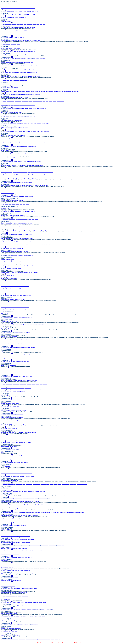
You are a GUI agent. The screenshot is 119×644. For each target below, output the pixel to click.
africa (4, 66)
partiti (27, 182)
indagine (20, 12)
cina (3, 24)
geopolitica (8, 139)
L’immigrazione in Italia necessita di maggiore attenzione (14, 593)
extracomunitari (14, 557)
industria (25, 12)
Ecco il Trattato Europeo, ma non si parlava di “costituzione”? (15, 536)
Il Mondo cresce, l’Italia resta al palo (9, 336)
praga (16, 369)
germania (27, 175)
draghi (8, 109)
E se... (2, 351)
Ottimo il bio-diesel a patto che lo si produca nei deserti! (14, 548)
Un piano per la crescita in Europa (9, 278)
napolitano (21, 310)
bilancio (4, 169)
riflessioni (21, 456)
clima (10, 449)
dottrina (18, 617)
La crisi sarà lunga (5, 208)
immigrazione (12, 596)
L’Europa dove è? (5, 329)
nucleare (27, 376)
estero (21, 617)
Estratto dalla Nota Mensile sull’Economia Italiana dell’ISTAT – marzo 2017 (18, 15)
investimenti (40, 101)
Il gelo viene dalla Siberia (6, 495)
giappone (16, 376)
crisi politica (12, 310)
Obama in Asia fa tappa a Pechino (8, 459)
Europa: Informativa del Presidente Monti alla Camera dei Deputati (16, 223)
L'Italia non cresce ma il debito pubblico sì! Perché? (13, 34)
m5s (26, 161)
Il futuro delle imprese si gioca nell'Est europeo (12, 417)
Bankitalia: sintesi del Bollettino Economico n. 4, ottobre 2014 (15, 97)
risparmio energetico (43, 498)
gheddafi (8, 369)
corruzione (5, 182)
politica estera (24, 347)
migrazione (23, 66)
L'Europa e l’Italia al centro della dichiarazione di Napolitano (15, 307)
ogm (17, 428)
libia (26, 325)
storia (31, 139)
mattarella (14, 72)
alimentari (5, 289)
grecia (10, 72)
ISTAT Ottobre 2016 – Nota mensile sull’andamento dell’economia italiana (18, 27)
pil (23, 37)
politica (36, 66)
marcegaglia (67, 484)
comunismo (5, 589)
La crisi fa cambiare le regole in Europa (10, 403)
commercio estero (6, 131)
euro (12, 44)
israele (25, 58)
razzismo (33, 347)
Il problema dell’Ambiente (7, 567)
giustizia (52, 484)
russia (38, 24)
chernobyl (5, 376)
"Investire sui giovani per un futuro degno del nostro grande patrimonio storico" (19, 380)
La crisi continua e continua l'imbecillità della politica (13, 216)
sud (23, 361)
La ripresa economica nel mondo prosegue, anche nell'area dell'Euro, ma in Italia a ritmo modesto (24, 440)
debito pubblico (6, 37)
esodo (9, 66)
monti (24, 204)
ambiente (4, 449)
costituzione (5, 262)
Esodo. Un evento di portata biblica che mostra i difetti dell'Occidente (17, 62)
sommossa (31, 196)
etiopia (19, 589)
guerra (25, 24)
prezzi (38, 131)
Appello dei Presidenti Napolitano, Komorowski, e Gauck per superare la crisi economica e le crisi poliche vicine (27, 172)
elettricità (9, 498)
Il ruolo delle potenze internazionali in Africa (11, 580)
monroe (32, 617)
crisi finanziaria (15, 175)
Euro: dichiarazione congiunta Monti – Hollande (12, 201)
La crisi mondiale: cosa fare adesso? (9, 509)
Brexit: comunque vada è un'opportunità (10, 48)
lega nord (22, 161)
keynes (24, 182)
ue (36, 12)
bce (7, 545)
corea (6, 462)
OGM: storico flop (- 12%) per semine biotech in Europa (14, 425)
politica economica (60, 101)
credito (13, 101)
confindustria (5, 234)
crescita (4, 282)
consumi (4, 12)
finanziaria (15, 182)
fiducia (22, 124)
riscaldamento (27, 571)
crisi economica (8, 24)
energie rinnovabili (21, 355)
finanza (18, 44)
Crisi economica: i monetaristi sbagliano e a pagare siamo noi (15, 543)
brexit (4, 52)
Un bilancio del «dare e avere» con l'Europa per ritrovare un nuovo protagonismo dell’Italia (22, 165)
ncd (29, 124)
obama (15, 462)
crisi (8, 124)
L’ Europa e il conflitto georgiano (8, 522)
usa (38, 12)
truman (43, 617)
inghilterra (25, 52)
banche (4, 44)
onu (16, 449)
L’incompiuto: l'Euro (5, 396)
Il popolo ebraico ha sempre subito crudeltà (11, 628)
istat (28, 12)
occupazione (34, 31)
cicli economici (6, 512)
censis (8, 169)
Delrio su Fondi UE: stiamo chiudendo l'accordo (12, 113)
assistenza (5, 189)
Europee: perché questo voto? (8, 158)
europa (13, 12)
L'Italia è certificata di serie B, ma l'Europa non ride (13, 300)
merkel (29, 242)
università (45, 384)
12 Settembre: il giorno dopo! (7, 314)
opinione (32, 66)
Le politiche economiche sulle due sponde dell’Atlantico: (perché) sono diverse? (20, 515)
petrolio (35, 24)
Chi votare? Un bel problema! (7, 150)
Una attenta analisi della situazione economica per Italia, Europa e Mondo (18, 266)
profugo (32, 94)
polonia (39, 175)
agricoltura (5, 428)
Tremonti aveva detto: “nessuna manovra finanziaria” (13, 411)
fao (46, 551)
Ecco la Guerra (4, 561)
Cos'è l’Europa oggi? (6, 599)
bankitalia (8, 44)
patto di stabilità (39, 303)
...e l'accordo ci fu (5, 84)
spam (16, 577)
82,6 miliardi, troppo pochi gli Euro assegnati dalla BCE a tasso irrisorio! (18, 105)
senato (20, 248)
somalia (49, 583)
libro (16, 139)
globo (16, 571)
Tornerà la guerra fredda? (7, 529)
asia (6, 66)
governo (31, 101)
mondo (29, 31)
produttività (59, 545)
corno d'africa (19, 583)
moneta (51, 101)
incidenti (21, 376)
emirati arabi (5, 58)
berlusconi (5, 124)
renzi (26, 80)
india (17, 492)
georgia (19, 525)
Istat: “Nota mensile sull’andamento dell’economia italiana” (14, 128)
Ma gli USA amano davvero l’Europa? (9, 613)
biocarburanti (10, 551)
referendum (31, 52)
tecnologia (81, 512)
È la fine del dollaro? (5, 466)
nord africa (35, 325)
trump (41, 24)
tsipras (35, 154)
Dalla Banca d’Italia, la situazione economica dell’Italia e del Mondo (16, 473)
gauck (23, 175)
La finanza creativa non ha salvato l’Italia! (10, 636)
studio (17, 169)
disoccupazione (16, 384)
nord (14, 361)
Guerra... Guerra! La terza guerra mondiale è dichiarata (13, 55)
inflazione (35, 101)
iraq (23, 317)
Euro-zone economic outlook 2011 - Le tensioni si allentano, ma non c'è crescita (19, 273)
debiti (24, 484)
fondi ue (10, 116)
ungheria (20, 369)
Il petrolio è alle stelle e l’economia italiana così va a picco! (14, 606)
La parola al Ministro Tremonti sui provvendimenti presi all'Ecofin (16, 388)
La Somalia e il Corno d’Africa (8, 586)
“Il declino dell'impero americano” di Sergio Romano (13, 135)
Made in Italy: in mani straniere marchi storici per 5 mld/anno (15, 286)
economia (9, 12)
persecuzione (11, 632)
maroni (20, 332)
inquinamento (21, 571)
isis (19, 58)
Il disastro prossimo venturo (7, 193)
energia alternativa (19, 498)
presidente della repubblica (25, 72)
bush (15, 317)
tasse (29, 212)
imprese (31, 109)
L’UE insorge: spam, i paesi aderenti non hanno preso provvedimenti (17, 574)
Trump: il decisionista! (6, 22)
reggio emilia (29, 295)
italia (30, 12)
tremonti (46, 124)
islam (22, 58)
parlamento (23, 227)
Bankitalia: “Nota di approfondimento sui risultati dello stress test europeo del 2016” (20, 41)
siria (37, 58)
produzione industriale (44, 131)
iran (20, 325)
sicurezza (32, 376)
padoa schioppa (31, 492)
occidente (28, 66)
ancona (7, 583)
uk (34, 52)
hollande (18, 204)
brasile (4, 492)
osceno (49, 639)
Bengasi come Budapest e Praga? (9, 365)
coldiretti (9, 289)
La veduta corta (4, 488)
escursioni (25, 498)
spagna (44, 603)
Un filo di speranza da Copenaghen (9, 447)
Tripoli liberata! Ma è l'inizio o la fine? (9, 321)
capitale (7, 355)
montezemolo (44, 639)
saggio (27, 139)
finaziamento (22, 109)
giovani (25, 384)
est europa (9, 421)
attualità (4, 443)
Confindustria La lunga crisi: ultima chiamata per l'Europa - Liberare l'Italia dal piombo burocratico (24, 231)
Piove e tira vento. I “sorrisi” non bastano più (11, 120)
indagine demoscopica (18, 255)
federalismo (43, 484)
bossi (9, 161)
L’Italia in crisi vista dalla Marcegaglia (9, 481)
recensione (19, 139)
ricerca (41, 384)
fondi (7, 116)
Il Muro (2, 452)
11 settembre (5, 317)
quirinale (33, 72)
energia (18, 24)
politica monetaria (30, 519)
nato (23, 533)
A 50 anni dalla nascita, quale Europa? (10, 554)
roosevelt (39, 617)
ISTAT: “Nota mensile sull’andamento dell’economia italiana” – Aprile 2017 (18, 8)
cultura (4, 384)
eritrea (24, 583)
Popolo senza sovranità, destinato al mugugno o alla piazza (15, 252)
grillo (16, 154)
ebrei (4, 632)
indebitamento (18, 421)
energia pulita (38, 512)
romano (24, 139)
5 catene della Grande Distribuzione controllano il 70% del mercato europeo (18, 432)
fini (25, 589)
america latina (8, 564)
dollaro (6, 470)
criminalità (9, 505)
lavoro (33, 12)
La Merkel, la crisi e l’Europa (7, 259)
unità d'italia (27, 361)
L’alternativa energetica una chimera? (9, 621)
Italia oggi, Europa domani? (7, 358)
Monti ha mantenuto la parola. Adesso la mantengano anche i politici (17, 238)
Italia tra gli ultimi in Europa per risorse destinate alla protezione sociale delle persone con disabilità (24, 185)
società (28, 189)
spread (36, 242)
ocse (49, 551)
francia (13, 58)
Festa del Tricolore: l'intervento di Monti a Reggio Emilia (14, 292)
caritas (4, 596)
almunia (4, 505)
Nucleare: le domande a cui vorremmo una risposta (13, 373)
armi (13, 564)
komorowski (35, 175)
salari (63, 545)
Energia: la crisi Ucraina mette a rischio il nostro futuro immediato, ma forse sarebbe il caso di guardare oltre (26, 143)
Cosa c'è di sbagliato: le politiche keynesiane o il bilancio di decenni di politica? (19, 179)
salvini (32, 154)
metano (33, 498)
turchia (44, 325)
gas (17, 146)
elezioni (9, 154)
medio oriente (30, 24)
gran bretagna (20, 52)
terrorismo (41, 58)
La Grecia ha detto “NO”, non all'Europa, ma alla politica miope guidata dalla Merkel (20, 76)
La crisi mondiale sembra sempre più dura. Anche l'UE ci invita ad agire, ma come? (20, 501)
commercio (14, 436)
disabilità (13, 189)
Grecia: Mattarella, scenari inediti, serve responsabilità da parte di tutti (17, 70)
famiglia (16, 12)
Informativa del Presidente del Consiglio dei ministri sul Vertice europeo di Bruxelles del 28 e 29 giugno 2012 (26, 245)
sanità (25, 189)
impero (13, 139)
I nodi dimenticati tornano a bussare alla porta (11, 344)
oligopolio (27, 436)
